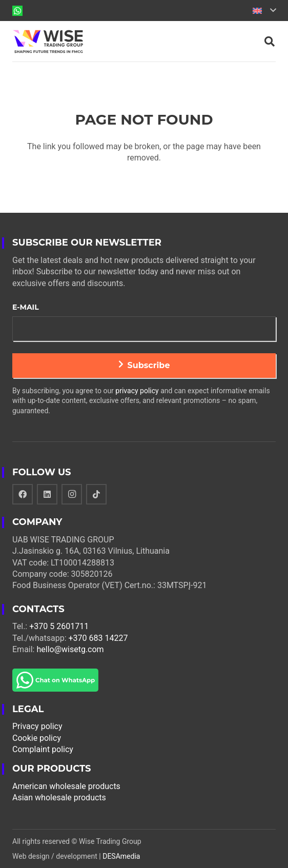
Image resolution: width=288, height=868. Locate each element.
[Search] (270, 42)
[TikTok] (96, 494)
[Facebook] (23, 494)
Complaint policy (43, 749)
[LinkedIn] (47, 494)
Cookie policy (37, 738)
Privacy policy (37, 726)
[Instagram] (72, 494)
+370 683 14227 (98, 638)
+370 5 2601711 (59, 626)
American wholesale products (66, 786)
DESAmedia (121, 856)
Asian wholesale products (59, 798)
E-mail (26, 307)
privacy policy (137, 391)
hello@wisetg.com (70, 649)
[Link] (17, 11)
